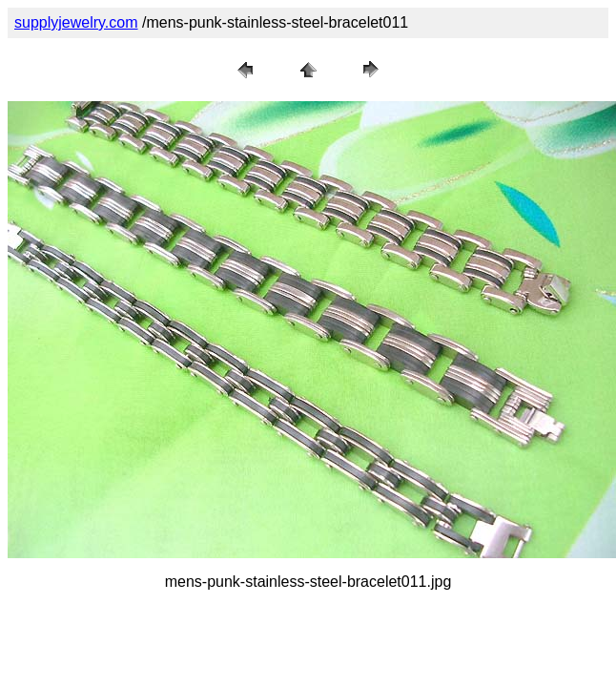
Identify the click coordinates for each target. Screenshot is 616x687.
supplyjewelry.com (76, 22)
